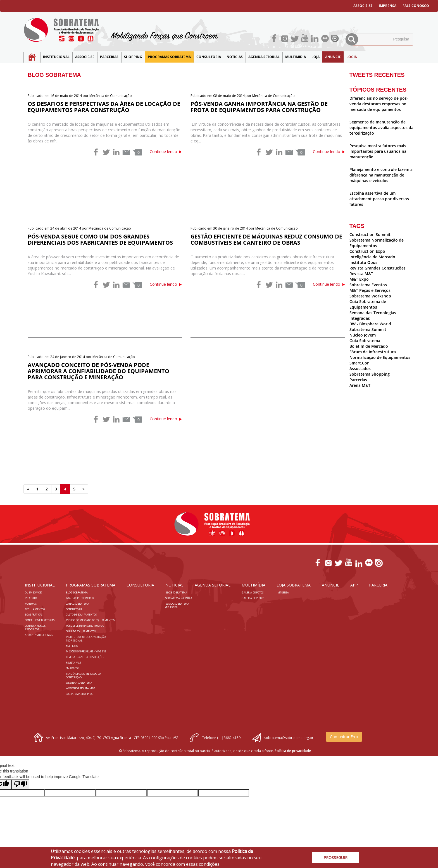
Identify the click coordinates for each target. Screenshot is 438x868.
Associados (360, 369)
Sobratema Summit (368, 329)
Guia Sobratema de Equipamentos (368, 304)
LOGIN (352, 57)
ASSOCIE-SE (363, 6)
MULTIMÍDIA (296, 57)
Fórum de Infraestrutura (373, 352)
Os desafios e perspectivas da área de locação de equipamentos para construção (104, 107)
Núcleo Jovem (363, 335)
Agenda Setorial (264, 57)
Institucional (56, 57)
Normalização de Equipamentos (380, 357)
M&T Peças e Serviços (370, 290)
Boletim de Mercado (369, 346)
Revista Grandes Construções (378, 268)
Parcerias (109, 57)
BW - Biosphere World (370, 324)
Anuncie (333, 57)
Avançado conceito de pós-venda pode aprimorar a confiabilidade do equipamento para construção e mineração (98, 371)
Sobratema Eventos (368, 285)
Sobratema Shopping (370, 374)
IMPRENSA (388, 6)
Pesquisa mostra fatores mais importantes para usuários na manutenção (378, 151)
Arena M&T (360, 385)
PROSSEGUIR (335, 858)
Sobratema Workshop (370, 296)
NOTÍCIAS (235, 57)
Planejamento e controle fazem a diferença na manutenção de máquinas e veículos (381, 175)
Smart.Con (360, 363)
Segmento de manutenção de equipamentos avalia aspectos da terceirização (381, 127)
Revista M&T (361, 274)
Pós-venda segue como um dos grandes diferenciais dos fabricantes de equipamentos (100, 239)
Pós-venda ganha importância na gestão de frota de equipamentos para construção (259, 107)
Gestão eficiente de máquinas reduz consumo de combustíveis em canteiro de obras (266, 239)
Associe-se (85, 57)
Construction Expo (367, 251)
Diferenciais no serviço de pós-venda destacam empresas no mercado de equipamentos (379, 104)
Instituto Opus (363, 262)
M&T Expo (359, 279)
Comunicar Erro (344, 737)
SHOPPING (133, 57)
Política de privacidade (293, 751)
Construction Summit (370, 234)
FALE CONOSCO (416, 6)
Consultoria (209, 57)
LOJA (316, 57)
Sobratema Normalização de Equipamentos (377, 243)
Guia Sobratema (365, 341)
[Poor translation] (20, 784)
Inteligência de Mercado (372, 257)
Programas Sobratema (169, 57)
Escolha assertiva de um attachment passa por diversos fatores (379, 199)
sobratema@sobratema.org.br (289, 738)
